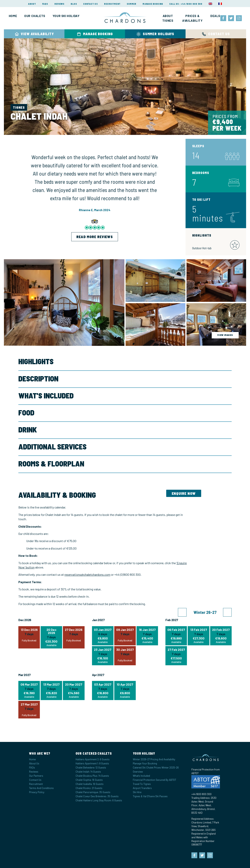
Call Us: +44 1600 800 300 (186, 4)
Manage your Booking (145, 763)
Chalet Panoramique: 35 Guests (93, 792)
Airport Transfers (142, 788)
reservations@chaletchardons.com (87, 574)
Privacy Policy (37, 792)
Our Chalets (35, 16)
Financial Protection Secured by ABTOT (154, 780)
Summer (132, 4)
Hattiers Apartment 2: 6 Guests (93, 759)
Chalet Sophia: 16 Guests (89, 780)
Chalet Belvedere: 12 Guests (91, 768)
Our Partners (36, 776)
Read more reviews (95, 237)
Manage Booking (153, 4)
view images (225, 335)
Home (13, 16)
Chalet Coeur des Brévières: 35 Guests (97, 796)
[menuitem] (210, 4)
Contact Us (91, 4)
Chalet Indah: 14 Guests (88, 772)
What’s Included (141, 776)
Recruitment (112, 4)
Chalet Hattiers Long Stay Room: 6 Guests (99, 800)
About (32, 4)
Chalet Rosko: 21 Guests (89, 788)
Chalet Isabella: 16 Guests (90, 784)
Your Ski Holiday (66, 16)
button (30, 567)
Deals (215, 16)
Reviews (60, 4)
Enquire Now (184, 493)
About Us (34, 763)
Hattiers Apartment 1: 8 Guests (92, 763)
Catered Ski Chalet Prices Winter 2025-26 (156, 768)
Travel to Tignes (142, 784)
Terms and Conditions (41, 788)
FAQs (45, 4)
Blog (74, 4)
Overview (138, 772)
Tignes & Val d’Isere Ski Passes (150, 796)
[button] (182, 612)
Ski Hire (137, 792)
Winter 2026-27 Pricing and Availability (154, 759)
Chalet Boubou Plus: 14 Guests (92, 776)
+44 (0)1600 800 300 (127, 574)
